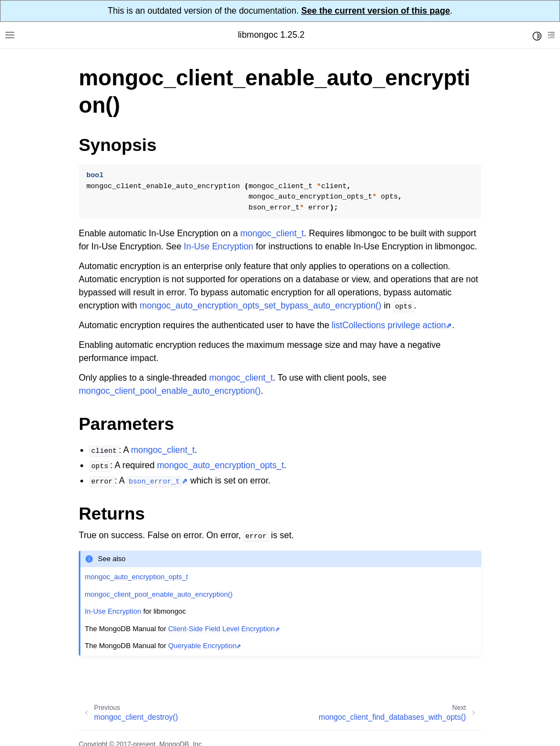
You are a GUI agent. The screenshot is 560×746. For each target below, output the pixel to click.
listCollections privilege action (389, 325)
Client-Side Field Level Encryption (221, 629)
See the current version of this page (376, 11)
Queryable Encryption (202, 646)
